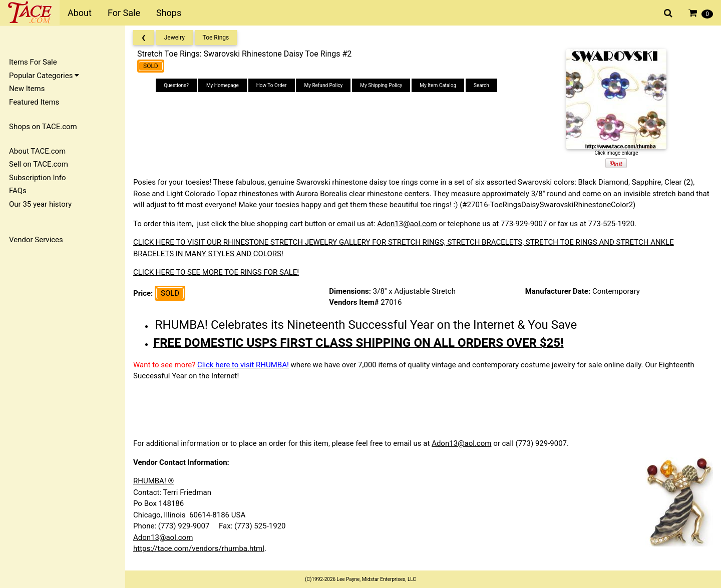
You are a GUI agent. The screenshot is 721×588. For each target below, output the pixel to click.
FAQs (18, 191)
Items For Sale (33, 62)
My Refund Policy (323, 85)
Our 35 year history (40, 204)
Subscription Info (38, 178)
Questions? (176, 85)
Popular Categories (44, 76)
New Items (27, 89)
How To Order (272, 85)
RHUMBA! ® (153, 481)
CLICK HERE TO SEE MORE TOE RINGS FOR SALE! (216, 272)
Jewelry (174, 38)
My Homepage (223, 85)
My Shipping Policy (381, 85)
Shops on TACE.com (43, 127)
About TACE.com (37, 151)
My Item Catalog (438, 85)
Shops (169, 13)
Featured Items (34, 102)
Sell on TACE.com (39, 164)
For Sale (124, 13)
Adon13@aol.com (407, 224)
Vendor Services (36, 240)
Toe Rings (216, 38)
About (80, 13)
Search (481, 85)
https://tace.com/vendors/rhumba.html (199, 548)
